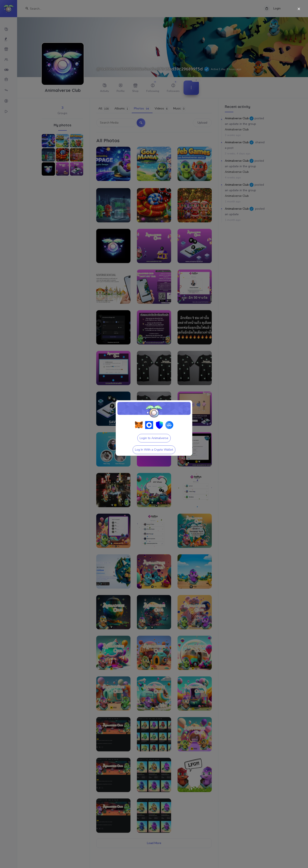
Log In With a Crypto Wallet (154, 450)
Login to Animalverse (154, 438)
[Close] (299, 9)
